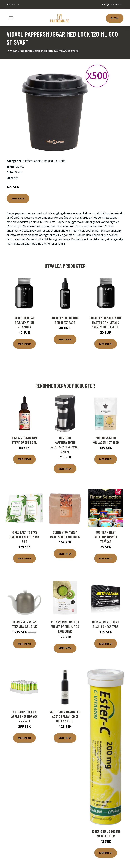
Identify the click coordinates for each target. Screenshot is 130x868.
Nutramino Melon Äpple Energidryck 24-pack (24, 716)
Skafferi (28, 161)
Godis (38, 161)
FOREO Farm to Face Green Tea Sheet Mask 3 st (24, 537)
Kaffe (62, 161)
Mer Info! (18, 198)
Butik (115, 18)
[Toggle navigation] (11, 18)
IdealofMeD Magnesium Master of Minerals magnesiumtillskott (106, 322)
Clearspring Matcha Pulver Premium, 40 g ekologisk (65, 627)
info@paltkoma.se (112, 4)
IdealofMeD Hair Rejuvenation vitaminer (24, 322)
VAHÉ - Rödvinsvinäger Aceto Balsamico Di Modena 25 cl (65, 716)
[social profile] (19, 5)
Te (56, 161)
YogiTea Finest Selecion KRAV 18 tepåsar (106, 537)
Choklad (48, 161)
